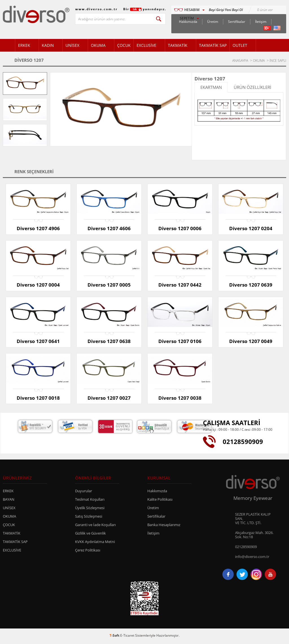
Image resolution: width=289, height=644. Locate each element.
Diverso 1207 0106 (180, 342)
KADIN (48, 45)
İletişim (261, 22)
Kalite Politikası (160, 501)
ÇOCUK (124, 45)
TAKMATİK (178, 45)
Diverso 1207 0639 (251, 285)
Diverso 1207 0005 (109, 285)
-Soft (115, 637)
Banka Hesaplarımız (164, 526)
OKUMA (98, 45)
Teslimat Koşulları (90, 501)
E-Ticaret (127, 637)
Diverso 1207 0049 (251, 342)
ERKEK (24, 45)
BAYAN (9, 501)
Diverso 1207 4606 (109, 228)
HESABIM (192, 10)
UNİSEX (72, 45)
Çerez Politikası (88, 551)
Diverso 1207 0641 (38, 342)
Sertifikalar (237, 22)
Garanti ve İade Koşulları (95, 526)
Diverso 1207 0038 (180, 399)
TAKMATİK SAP (213, 45)
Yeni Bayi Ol (234, 10)
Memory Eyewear (253, 499)
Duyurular (84, 492)
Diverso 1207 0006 (180, 228)
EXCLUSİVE (146, 45)
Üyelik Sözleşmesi (90, 509)
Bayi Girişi (216, 10)
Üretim (213, 22)
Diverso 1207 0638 (109, 342)
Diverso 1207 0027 (109, 399)
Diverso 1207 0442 (180, 285)
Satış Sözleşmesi (89, 518)
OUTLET (240, 45)
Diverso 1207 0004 (38, 285)
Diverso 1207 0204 (251, 228)
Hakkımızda (157, 492)
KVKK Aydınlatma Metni (95, 543)
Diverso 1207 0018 (38, 399)
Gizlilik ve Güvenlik (90, 535)
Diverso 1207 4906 (38, 228)
